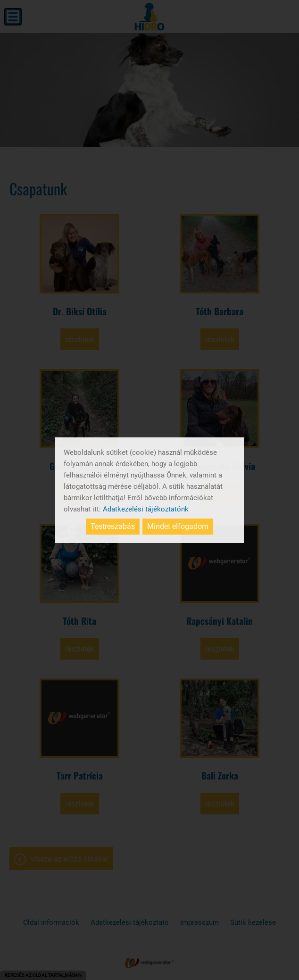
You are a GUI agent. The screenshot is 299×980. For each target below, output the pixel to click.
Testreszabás (113, 526)
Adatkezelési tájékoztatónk (146, 509)
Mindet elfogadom (178, 526)
